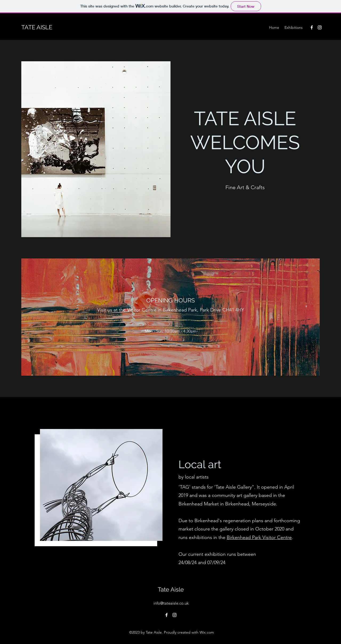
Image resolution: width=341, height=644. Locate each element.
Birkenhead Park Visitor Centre (259, 537)
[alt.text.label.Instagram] (320, 27)
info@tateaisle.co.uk (171, 603)
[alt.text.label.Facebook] (312, 27)
